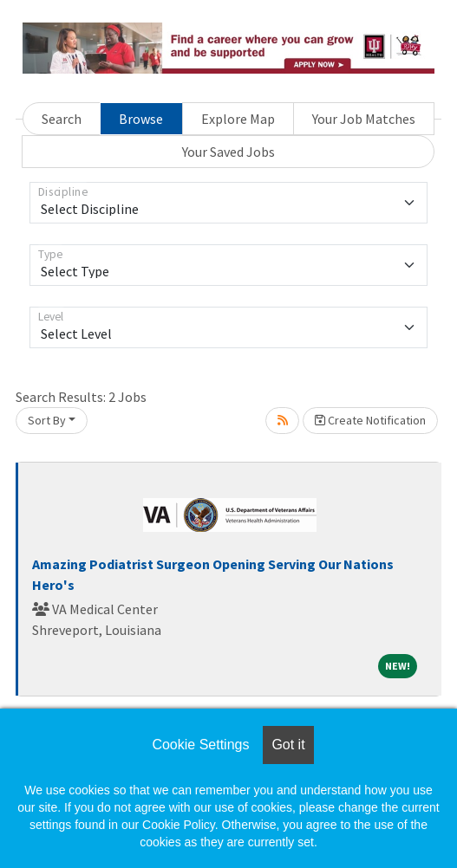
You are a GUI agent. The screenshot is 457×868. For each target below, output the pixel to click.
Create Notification (370, 420)
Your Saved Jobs (228, 152)
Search (62, 119)
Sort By (47, 420)
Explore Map (238, 119)
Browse (141, 119)
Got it (288, 745)
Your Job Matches (364, 119)
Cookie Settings (200, 745)
